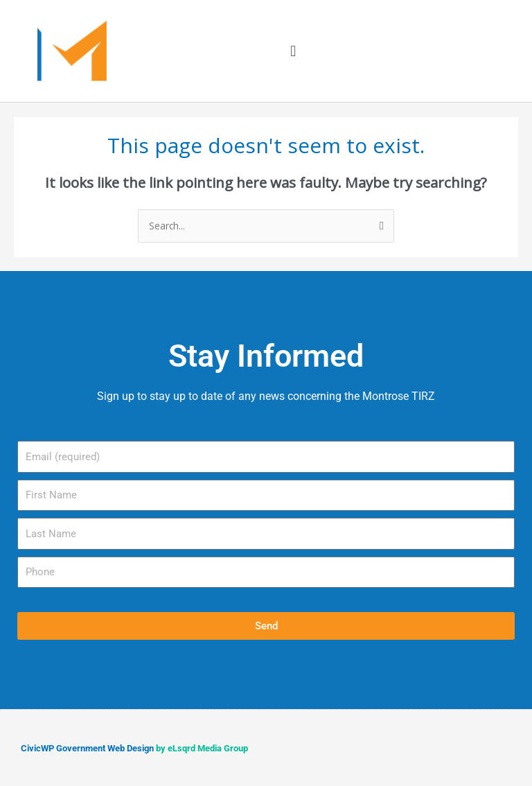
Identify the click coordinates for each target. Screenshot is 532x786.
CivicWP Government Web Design (87, 748)
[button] (293, 51)
